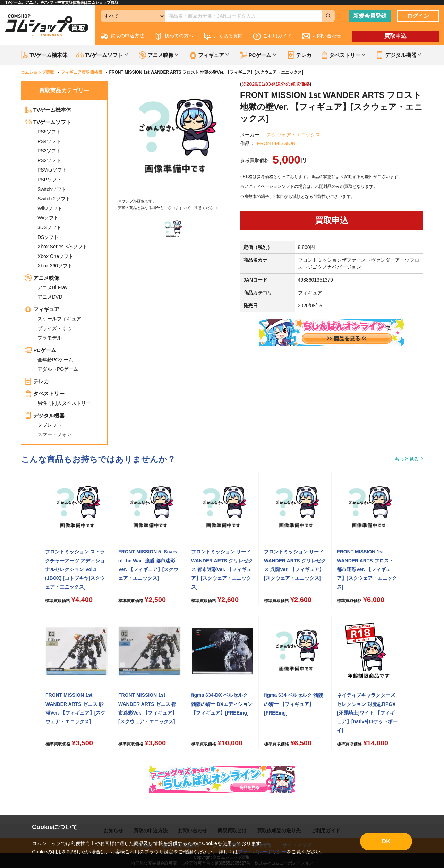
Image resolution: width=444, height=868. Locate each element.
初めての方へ (174, 36)
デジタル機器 (45, 415)
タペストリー (45, 394)
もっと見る (407, 459)
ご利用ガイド (273, 36)
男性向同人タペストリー (64, 403)
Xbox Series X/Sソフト (62, 247)
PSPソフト (50, 180)
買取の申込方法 (122, 36)
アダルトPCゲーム (58, 369)
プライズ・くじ (54, 328)
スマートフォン (54, 434)
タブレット (50, 425)
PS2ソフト (49, 160)
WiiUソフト (50, 208)
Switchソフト (52, 189)
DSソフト (48, 237)
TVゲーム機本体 (44, 55)
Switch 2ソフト (54, 199)
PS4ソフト (49, 141)
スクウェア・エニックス (293, 135)
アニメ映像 (42, 278)
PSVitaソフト (52, 170)
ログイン (418, 16)
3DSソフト (49, 227)
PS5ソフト (49, 132)
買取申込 (395, 36)
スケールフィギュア (59, 319)
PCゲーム (40, 350)
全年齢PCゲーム (55, 360)
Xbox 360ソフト (55, 266)
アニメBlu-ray (52, 287)
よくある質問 (223, 36)
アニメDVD (50, 297)
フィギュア (42, 309)
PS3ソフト (49, 151)
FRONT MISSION (276, 143)
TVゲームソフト (48, 122)
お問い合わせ (322, 36)
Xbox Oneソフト (55, 256)
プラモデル (50, 338)
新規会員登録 (370, 16)
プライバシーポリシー (262, 852)
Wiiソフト (48, 218)
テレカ (299, 55)
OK (386, 841)
